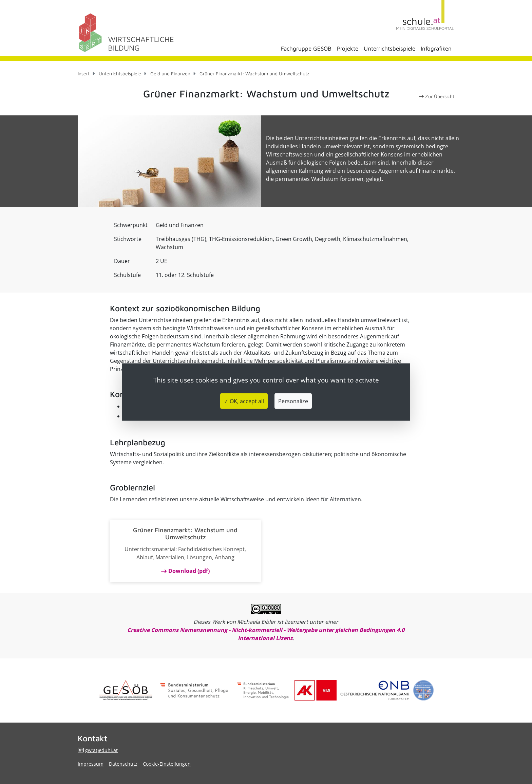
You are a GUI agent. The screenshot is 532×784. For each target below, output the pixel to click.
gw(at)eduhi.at (101, 750)
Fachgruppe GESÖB (306, 49)
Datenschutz (123, 764)
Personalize (293, 401)
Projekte (348, 49)
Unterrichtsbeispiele (389, 49)
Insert (84, 73)
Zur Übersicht (437, 96)
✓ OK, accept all (244, 401)
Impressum (91, 764)
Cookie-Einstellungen (167, 764)
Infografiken (436, 49)
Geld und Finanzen (170, 73)
